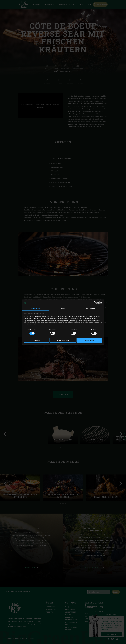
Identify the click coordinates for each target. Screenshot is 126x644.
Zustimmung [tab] (36, 308)
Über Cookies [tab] (90, 308)
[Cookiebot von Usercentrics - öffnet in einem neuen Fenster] (94, 303)
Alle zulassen (89, 340)
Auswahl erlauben (63, 340)
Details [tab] (63, 308)
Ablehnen (37, 340)
